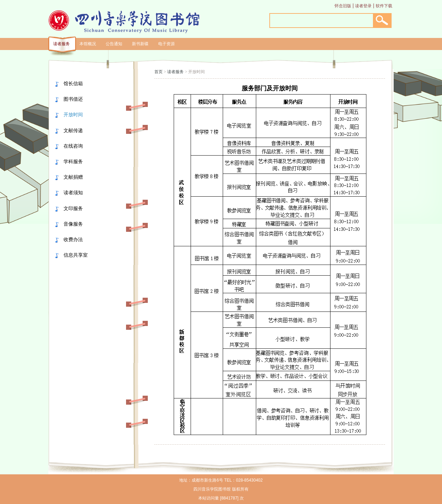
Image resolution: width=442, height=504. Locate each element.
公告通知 (114, 44)
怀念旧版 (343, 6)
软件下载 (384, 6)
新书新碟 (140, 44)
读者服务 (61, 44)
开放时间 (73, 115)
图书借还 (73, 99)
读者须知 (73, 192)
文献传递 (73, 130)
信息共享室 (76, 255)
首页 (158, 72)
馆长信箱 (73, 83)
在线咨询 (73, 146)
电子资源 (166, 44)
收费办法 (73, 239)
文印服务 (73, 208)
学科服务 (73, 161)
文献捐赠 (73, 177)
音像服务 (73, 224)
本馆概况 (88, 44)
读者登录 (363, 6)
